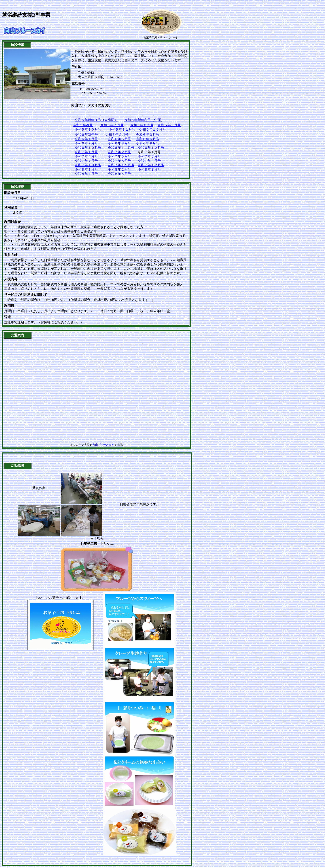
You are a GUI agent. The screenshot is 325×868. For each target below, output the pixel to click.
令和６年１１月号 (121, 148)
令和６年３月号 (148, 135)
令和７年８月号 (119, 161)
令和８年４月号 (86, 174)
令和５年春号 (83, 125)
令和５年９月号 (169, 125)
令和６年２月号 (117, 135)
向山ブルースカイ (103, 445)
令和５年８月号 (142, 125)
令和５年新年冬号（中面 (143, 120)
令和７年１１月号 (121, 165)
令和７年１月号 (86, 152)
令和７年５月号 (119, 156)
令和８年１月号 (86, 169)
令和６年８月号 (119, 143)
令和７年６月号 (149, 156)
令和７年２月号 (119, 152)
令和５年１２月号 (153, 129)
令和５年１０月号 (88, 129)
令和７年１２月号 (151, 165)
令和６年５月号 (119, 139)
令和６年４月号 (86, 139)
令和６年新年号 (86, 135)
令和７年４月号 (86, 156)
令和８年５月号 (119, 174)
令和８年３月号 (149, 169)
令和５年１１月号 (122, 129)
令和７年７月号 (86, 161)
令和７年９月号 (149, 161)
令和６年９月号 (148, 143)
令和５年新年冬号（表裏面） (96, 120)
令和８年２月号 (119, 169)
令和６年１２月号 (151, 148)
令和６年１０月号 (88, 148)
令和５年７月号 (112, 125)
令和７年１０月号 (88, 165)
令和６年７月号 (86, 143)
